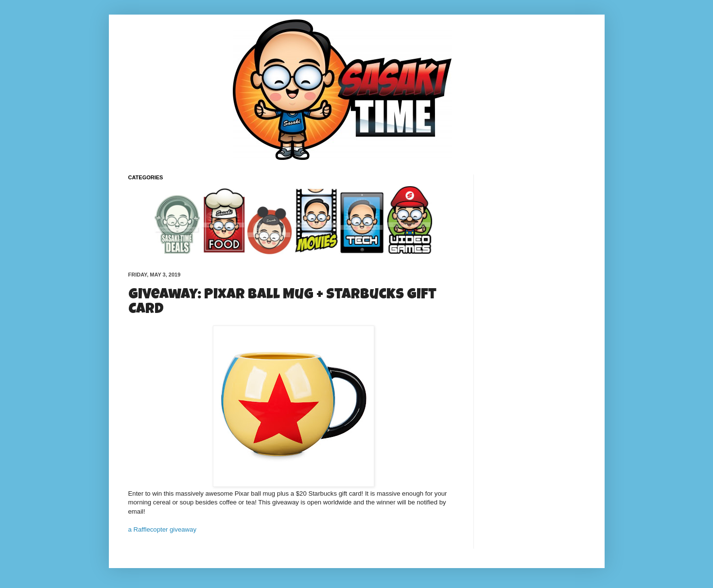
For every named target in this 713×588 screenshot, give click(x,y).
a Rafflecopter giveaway (163, 529)
